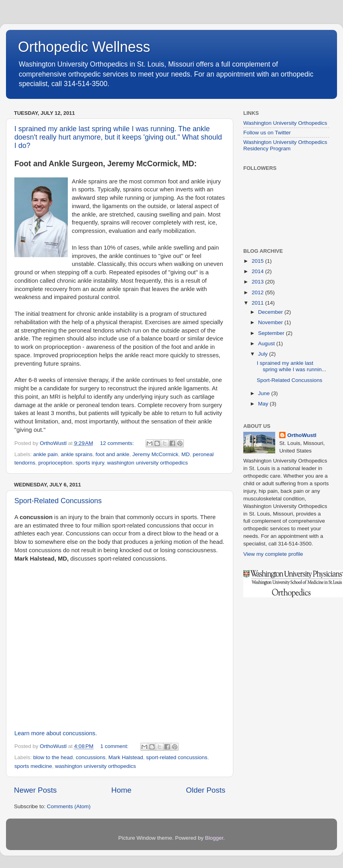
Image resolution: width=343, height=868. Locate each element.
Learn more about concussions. (56, 733)
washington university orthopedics (147, 463)
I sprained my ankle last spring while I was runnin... (292, 366)
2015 (258, 261)
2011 (258, 303)
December (271, 312)
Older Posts (206, 790)
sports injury (90, 463)
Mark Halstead (126, 757)
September (272, 333)
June (265, 393)
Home (121, 790)
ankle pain (45, 454)
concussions (91, 757)
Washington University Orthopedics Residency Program (285, 145)
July (264, 354)
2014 (258, 271)
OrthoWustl (302, 435)
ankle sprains (77, 454)
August (267, 343)
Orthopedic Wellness (84, 47)
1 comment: (115, 746)
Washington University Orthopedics (285, 123)
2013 (258, 282)
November (271, 322)
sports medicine (33, 766)
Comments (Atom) (69, 806)
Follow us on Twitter (267, 133)
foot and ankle (112, 454)
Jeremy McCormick (156, 454)
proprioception (55, 463)
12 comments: (118, 443)
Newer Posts (35, 790)
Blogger (214, 838)
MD (186, 454)
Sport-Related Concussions (58, 501)
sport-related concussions (177, 757)
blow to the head (53, 757)
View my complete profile (273, 554)
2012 (258, 292)
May (264, 404)
